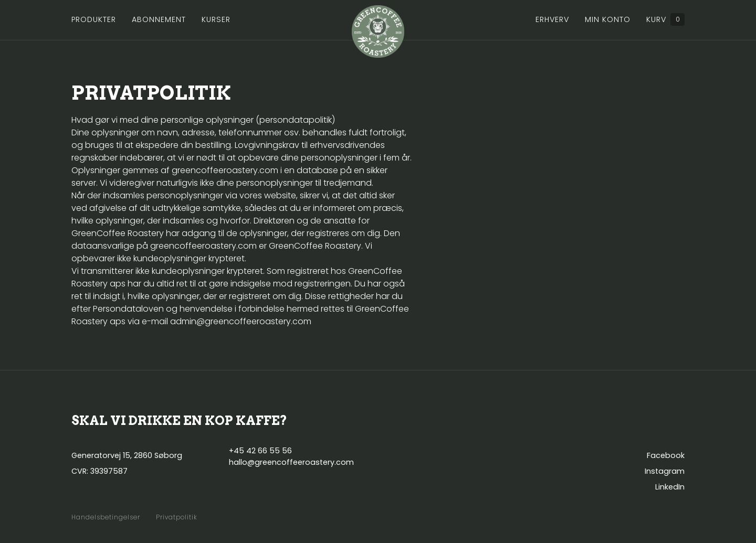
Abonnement (159, 19)
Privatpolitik (177, 517)
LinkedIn (670, 487)
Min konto (608, 19)
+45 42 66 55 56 (260, 451)
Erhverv (552, 19)
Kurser (216, 19)
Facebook (666, 455)
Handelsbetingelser (106, 517)
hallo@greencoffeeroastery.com (291, 462)
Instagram (665, 471)
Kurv (665, 19)
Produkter (94, 19)
